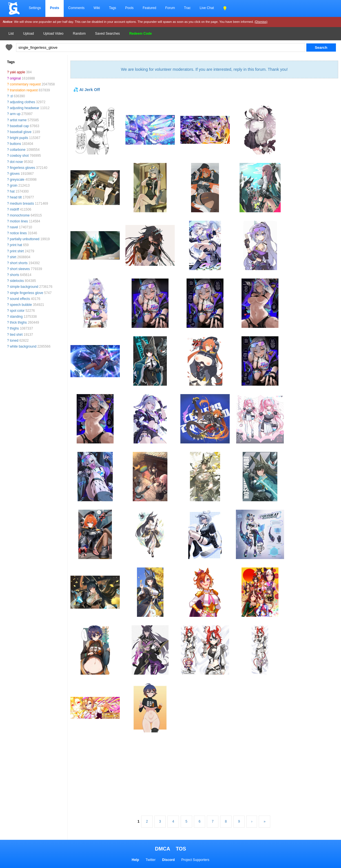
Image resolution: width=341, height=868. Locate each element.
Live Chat (207, 8)
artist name (18, 120)
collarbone (18, 150)
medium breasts (22, 204)
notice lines (18, 233)
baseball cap (19, 126)
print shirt (17, 251)
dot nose (16, 162)
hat (12, 191)
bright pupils (19, 138)
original (15, 78)
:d (11, 96)
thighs (14, 328)
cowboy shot (19, 156)
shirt (13, 257)
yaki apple (17, 72)
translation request (24, 90)
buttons (15, 144)
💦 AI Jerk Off (87, 90)
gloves (15, 174)
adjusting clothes (22, 102)
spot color (17, 311)
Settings (35, 8)
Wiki (97, 8)
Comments (76, 8)
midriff (14, 209)
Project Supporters (195, 860)
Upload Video (53, 34)
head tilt (16, 197)
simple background (24, 287)
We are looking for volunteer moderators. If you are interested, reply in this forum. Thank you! (204, 69)
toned (14, 341)
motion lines (19, 221)
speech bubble (21, 305)
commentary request (25, 84)
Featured (149, 8)
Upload (28, 34)
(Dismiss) (261, 22)
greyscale (17, 180)
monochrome (20, 215)
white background (23, 346)
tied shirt (16, 335)
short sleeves (20, 269)
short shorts (19, 263)
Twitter (151, 860)
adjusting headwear (25, 108)
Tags (113, 8)
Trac (187, 8)
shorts (15, 275)
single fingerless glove (26, 293)
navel (14, 227)
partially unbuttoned (25, 239)
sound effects (20, 299)
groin (14, 185)
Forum (170, 8)
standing (16, 317)
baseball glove (21, 132)
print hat (16, 245)
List (11, 34)
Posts (55, 8)
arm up (15, 114)
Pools (129, 8)
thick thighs (18, 323)
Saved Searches (107, 34)
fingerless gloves (22, 168)
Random (79, 34)
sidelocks (17, 281)
